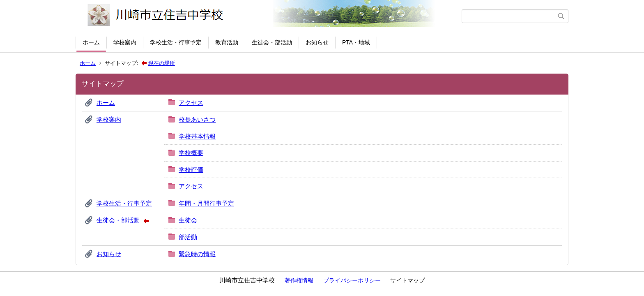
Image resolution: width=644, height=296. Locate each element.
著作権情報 (299, 280)
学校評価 (191, 170)
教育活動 (227, 42)
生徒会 (188, 220)
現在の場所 (162, 63)
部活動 (188, 237)
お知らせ (317, 42)
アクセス (191, 103)
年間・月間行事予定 (206, 203)
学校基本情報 (197, 136)
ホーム (91, 42)
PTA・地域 (356, 42)
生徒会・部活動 (272, 42)
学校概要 (191, 153)
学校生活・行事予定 (176, 42)
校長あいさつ (197, 119)
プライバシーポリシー (352, 280)
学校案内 (125, 42)
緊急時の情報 (197, 254)
